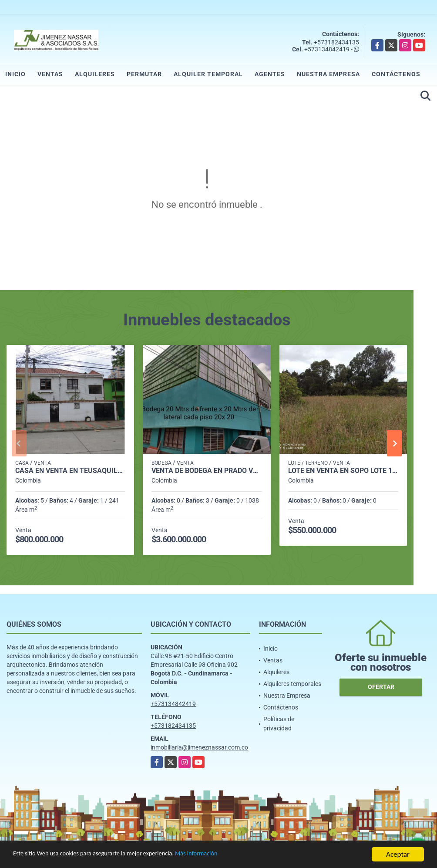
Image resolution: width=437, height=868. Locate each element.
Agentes (270, 74)
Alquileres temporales (292, 684)
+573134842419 (327, 49)
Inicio (15, 74)
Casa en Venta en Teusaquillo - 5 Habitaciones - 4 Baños (70, 471)
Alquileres (95, 74)
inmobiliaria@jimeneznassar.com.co (199, 747)
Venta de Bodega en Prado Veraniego (207, 471)
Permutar (144, 74)
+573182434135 (336, 42)
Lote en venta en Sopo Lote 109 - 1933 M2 (343, 471)
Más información (232, 855)
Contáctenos (396, 74)
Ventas (50, 74)
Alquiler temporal (208, 74)
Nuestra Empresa (328, 74)
